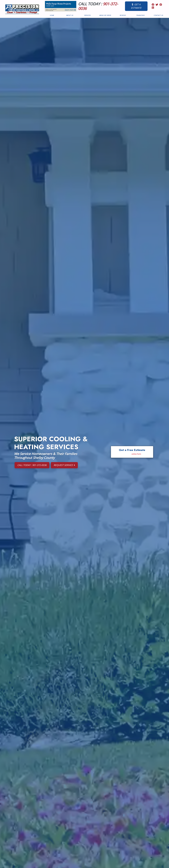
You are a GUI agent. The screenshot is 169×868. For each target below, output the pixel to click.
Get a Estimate (136, 6)
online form (136, 454)
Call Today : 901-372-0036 (32, 465)
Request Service (64, 465)
